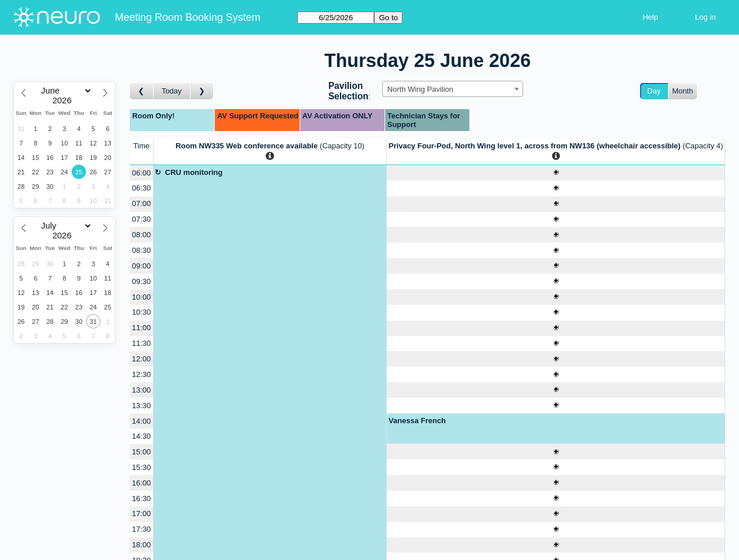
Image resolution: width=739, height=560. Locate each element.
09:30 (142, 281)
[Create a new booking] (556, 173)
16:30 (142, 499)
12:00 (142, 359)
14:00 (142, 421)
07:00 (142, 204)
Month (682, 91)
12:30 (142, 374)
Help (650, 17)
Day (654, 91)
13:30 (142, 406)
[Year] (65, 100)
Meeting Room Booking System (188, 17)
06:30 (142, 188)
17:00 (142, 514)
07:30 (142, 219)
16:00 (142, 483)
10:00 (142, 297)
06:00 (142, 173)
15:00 (142, 452)
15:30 (142, 467)
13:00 (142, 390)
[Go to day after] (202, 92)
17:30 (142, 529)
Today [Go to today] (172, 91)
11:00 (142, 328)
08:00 (142, 235)
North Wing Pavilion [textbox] (420, 89)
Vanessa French (417, 421)
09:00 (142, 266)
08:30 (142, 250)
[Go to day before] (142, 92)
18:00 (142, 545)
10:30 (142, 312)
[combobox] (453, 89)
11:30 (142, 343)
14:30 (142, 436)
